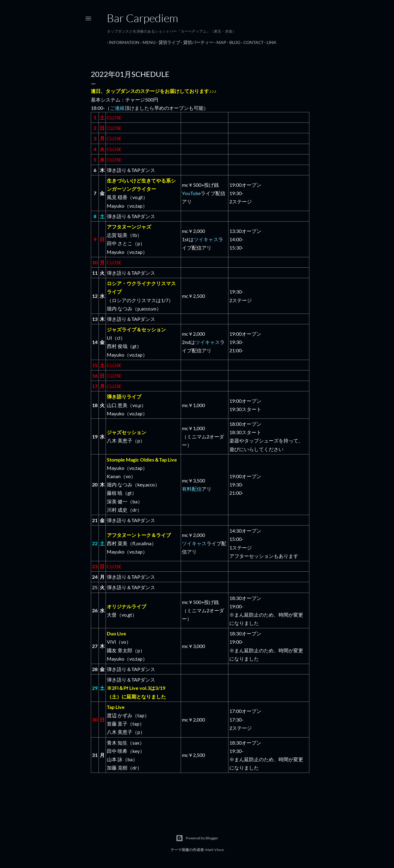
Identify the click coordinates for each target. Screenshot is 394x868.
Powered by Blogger (197, 838)
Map (219, 42)
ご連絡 (117, 108)
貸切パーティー (196, 42)
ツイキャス (206, 239)
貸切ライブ (167, 42)
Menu (147, 42)
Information (122, 42)
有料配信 (192, 489)
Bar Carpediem (143, 18)
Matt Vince (215, 850)
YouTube (191, 193)
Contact (251, 42)
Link (269, 42)
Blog (233, 42)
